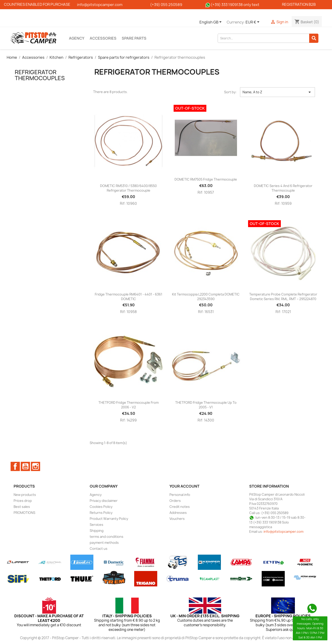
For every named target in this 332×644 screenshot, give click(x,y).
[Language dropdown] (211, 22)
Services (96, 525)
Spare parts (134, 38)
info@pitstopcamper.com (283, 531)
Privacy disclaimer (104, 501)
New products (25, 495)
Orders (175, 501)
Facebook (15, 466)
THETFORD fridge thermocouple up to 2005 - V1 (206, 405)
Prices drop (23, 501)
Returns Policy (101, 513)
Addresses (178, 513)
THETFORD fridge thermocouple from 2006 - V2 (129, 405)
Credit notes (180, 507)
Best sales (22, 507)
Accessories (103, 38)
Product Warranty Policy (109, 519)
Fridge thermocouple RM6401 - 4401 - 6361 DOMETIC (129, 297)
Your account (184, 486)
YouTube (25, 466)
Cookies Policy (101, 507)
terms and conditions (107, 537)
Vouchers (177, 519)
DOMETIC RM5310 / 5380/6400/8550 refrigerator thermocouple (128, 188)
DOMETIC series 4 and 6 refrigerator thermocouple (283, 188)
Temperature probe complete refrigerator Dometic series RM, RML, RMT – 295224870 (283, 297)
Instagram (36, 466)
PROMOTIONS (24, 513)
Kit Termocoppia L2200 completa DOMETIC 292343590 (206, 297)
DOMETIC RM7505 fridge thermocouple (206, 179)
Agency (77, 38)
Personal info (180, 495)
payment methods (104, 543)
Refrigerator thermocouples (40, 75)
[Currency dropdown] (253, 22)
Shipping (97, 531)
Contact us (99, 549)
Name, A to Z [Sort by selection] (277, 92)
